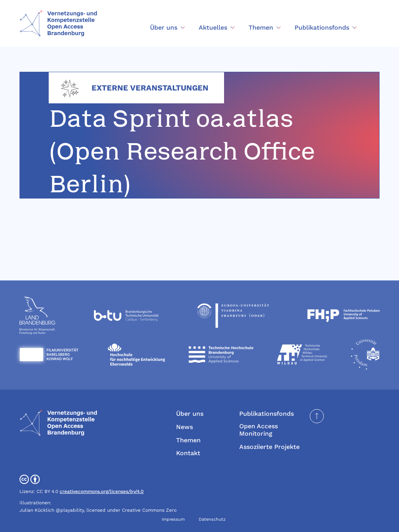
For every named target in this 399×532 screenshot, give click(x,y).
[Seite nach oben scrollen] (317, 416)
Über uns (190, 414)
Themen (188, 440)
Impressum (173, 519)
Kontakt (188, 453)
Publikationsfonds (267, 414)
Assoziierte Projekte (269, 447)
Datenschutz (212, 519)
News (184, 427)
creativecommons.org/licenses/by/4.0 (102, 491)
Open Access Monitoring (259, 430)
